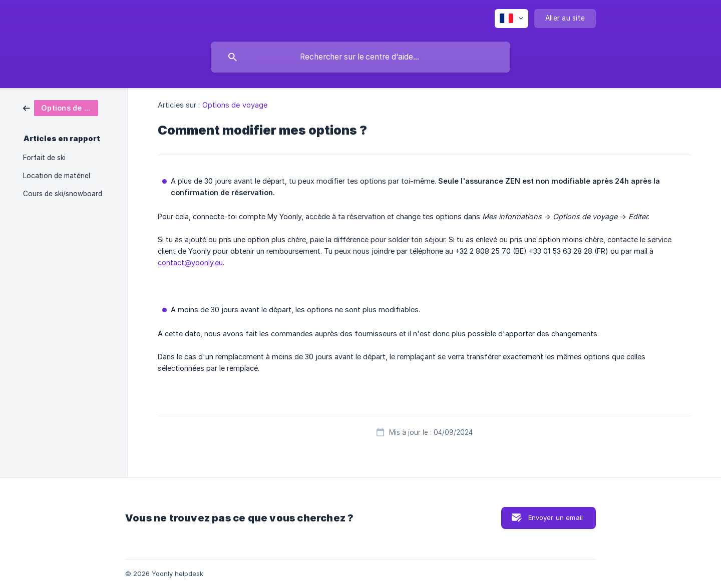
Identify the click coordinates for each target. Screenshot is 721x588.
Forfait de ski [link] (44, 158)
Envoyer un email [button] (556, 517)
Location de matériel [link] (57, 176)
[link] (61, 107)
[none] (511, 19)
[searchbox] (360, 57)
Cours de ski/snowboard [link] (63, 194)
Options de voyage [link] (235, 105)
